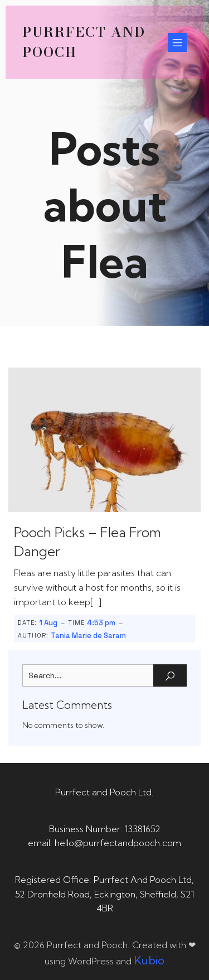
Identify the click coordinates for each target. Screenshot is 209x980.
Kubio (149, 960)
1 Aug (48, 623)
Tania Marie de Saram (88, 636)
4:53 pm (101, 623)
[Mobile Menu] (177, 42)
